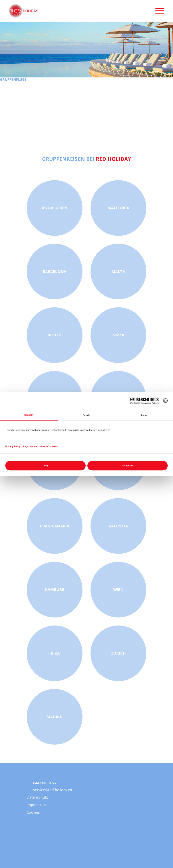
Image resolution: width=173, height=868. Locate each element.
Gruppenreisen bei (87, 159)
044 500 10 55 (44, 783)
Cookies (33, 813)
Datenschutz (37, 797)
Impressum (36, 805)
